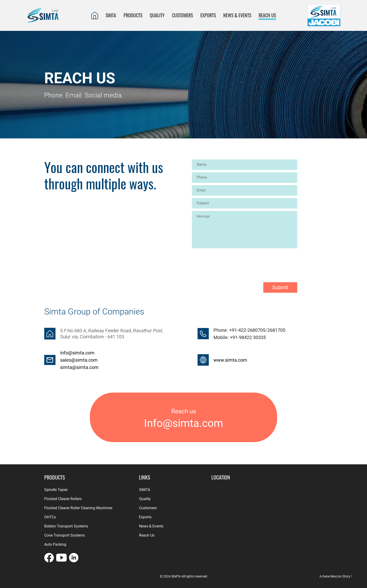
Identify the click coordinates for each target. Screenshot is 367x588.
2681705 (276, 330)
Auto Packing (55, 544)
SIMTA (111, 15)
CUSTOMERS (182, 15)
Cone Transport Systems (64, 535)
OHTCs (50, 517)
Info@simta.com (183, 423)
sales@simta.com (79, 360)
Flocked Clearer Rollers (63, 499)
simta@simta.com (79, 367)
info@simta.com (77, 353)
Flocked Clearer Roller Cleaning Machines (78, 508)
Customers (148, 508)
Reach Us (147, 535)
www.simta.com (230, 360)
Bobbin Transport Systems (66, 526)
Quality (145, 499)
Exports (145, 517)
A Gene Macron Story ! (336, 576)
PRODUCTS (133, 15)
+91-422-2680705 (247, 330)
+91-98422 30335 (247, 337)
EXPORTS (208, 15)
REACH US (267, 15)
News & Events (237, 15)
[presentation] (228, 261)
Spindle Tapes (56, 490)
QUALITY (157, 15)
